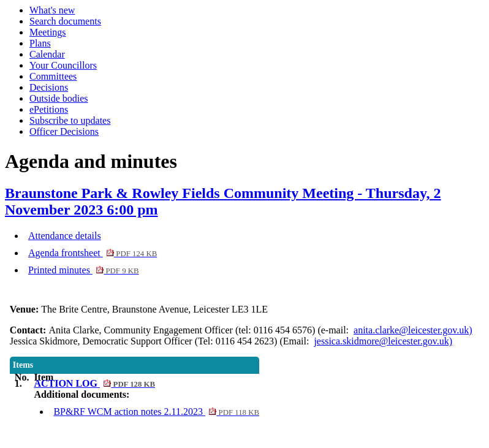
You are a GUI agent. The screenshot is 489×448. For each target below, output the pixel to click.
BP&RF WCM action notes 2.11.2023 (156, 412)
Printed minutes (84, 270)
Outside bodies (59, 98)
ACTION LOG (94, 383)
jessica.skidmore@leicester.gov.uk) (383, 341)
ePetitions (49, 109)
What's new (52, 10)
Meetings (48, 32)
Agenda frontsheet (93, 253)
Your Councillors (63, 65)
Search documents (65, 21)
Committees (53, 76)
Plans (40, 43)
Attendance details (65, 236)
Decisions (49, 87)
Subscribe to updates (70, 120)
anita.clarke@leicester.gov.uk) (413, 330)
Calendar (47, 54)
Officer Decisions (64, 131)
